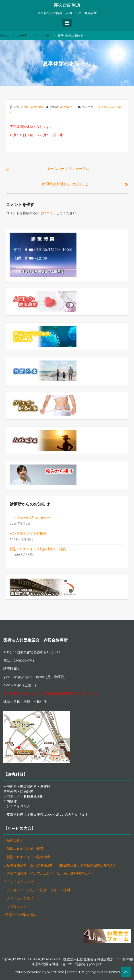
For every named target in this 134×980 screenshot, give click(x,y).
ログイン (49, 213)
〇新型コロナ (13, 840)
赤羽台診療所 (67, 5)
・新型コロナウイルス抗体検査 (27, 857)
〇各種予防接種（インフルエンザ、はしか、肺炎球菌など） (48, 874)
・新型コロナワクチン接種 (23, 849)
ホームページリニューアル (68, 169)
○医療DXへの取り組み (20, 915)
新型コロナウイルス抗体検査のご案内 (38, 549)
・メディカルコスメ (18, 898)
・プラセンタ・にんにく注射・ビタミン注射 (37, 890)
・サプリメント (15, 907)
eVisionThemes (108, 972)
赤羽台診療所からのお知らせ (65, 184)
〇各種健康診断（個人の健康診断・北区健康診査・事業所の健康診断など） (60, 865)
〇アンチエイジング (18, 882)
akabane (66, 107)
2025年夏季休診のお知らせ (30, 518)
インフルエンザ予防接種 (28, 533)
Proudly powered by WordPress (39, 972)
